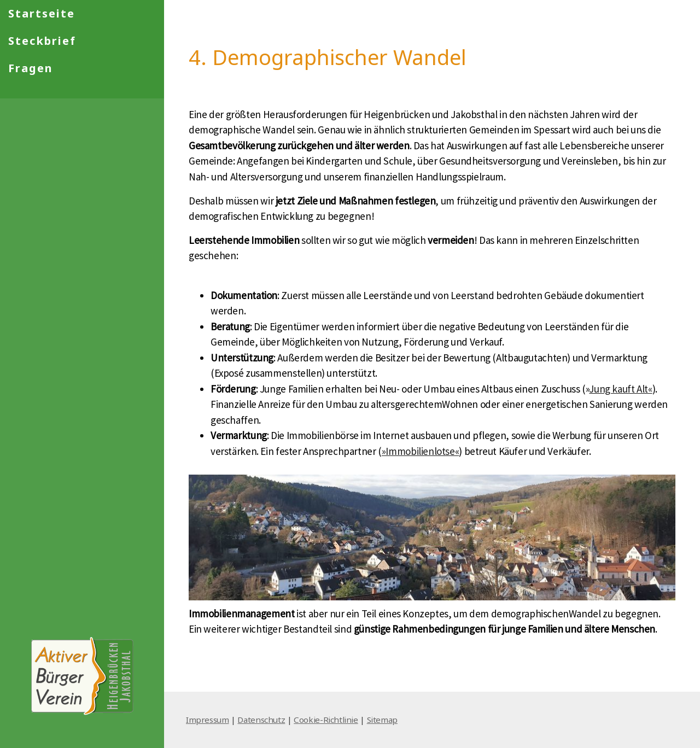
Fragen (31, 68)
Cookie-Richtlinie (326, 720)
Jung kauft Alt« (620, 389)
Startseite (42, 13)
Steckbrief (42, 41)
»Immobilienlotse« (421, 451)
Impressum (208, 720)
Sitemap (382, 720)
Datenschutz (261, 720)
